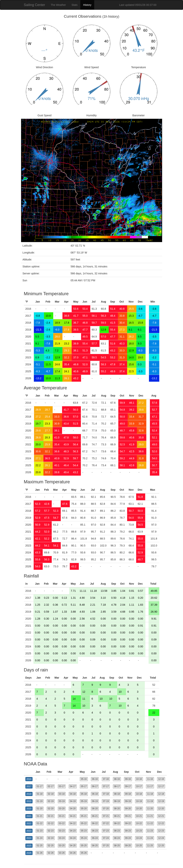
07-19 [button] (106, 801)
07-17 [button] (106, 786)
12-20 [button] (161, 809)
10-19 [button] (139, 801)
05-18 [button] (84, 794)
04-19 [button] (73, 801)
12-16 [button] (161, 779)
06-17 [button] (95, 786)
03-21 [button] (62, 816)
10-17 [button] (139, 786)
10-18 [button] (139, 794)
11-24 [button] (150, 838)
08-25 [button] (117, 846)
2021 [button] (29, 816)
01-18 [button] (40, 794)
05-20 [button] (84, 809)
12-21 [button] (161, 816)
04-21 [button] (73, 816)
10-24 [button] (139, 838)
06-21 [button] (95, 816)
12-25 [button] (161, 846)
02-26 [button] (51, 853)
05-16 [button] (84, 779)
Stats (74, 5)
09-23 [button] (128, 831)
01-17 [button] (40, 786)
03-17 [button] (62, 786)
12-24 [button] (161, 838)
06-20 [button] (95, 809)
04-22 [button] (73, 823)
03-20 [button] (62, 809)
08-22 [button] (117, 823)
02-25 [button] (51, 846)
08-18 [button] (117, 794)
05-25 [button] (84, 846)
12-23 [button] (161, 831)
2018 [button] (29, 794)
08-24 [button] (117, 838)
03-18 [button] (62, 794)
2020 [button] (29, 809)
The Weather (58, 5)
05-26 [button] (84, 853)
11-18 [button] (150, 794)
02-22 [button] (51, 823)
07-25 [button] (106, 846)
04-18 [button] (73, 794)
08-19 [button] (117, 801)
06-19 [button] (95, 801)
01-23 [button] (40, 831)
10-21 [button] (139, 816)
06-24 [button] (95, 838)
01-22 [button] (40, 823)
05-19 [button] (84, 801)
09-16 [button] (128, 779)
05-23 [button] (84, 831)
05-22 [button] (84, 823)
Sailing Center (35, 5)
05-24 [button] (84, 838)
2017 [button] (29, 786)
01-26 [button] (40, 853)
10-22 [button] (139, 823)
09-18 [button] (128, 794)
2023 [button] (29, 831)
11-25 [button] (150, 846)
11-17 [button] (150, 786)
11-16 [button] (150, 779)
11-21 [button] (150, 816)
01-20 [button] (40, 809)
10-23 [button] (139, 831)
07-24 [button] (106, 838)
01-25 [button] (40, 846)
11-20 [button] (150, 809)
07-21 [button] (106, 816)
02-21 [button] (51, 816)
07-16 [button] (106, 779)
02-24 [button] (51, 838)
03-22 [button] (62, 823)
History (87, 5)
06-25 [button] (95, 846)
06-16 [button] (95, 779)
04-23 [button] (73, 831)
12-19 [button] (161, 801)
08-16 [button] (117, 779)
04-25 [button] (73, 846)
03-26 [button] (62, 853)
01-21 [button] (40, 816)
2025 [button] (29, 846)
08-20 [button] (117, 809)
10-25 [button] (139, 846)
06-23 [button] (95, 831)
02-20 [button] (51, 809)
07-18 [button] (106, 794)
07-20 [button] (106, 809)
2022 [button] (29, 823)
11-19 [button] (150, 801)
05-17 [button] (84, 786)
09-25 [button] (128, 846)
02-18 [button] (51, 794)
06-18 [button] (95, 794)
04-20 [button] (73, 809)
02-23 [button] (51, 831)
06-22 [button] (95, 823)
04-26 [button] (73, 853)
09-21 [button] (128, 816)
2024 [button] (29, 838)
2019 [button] (29, 801)
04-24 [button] (73, 838)
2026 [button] (29, 853)
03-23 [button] (62, 831)
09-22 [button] (128, 823)
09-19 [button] (128, 801)
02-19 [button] (51, 801)
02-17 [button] (51, 786)
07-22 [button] (106, 823)
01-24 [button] (40, 838)
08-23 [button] (117, 831)
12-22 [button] (161, 823)
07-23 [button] (106, 831)
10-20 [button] (139, 809)
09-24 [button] (128, 838)
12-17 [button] (161, 786)
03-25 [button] (62, 846)
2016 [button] (29, 779)
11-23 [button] (150, 831)
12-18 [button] (161, 794)
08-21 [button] (117, 816)
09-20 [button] (128, 809)
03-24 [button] (62, 838)
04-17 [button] (73, 786)
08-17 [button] (117, 786)
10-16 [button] (139, 779)
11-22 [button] (150, 823)
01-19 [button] (40, 801)
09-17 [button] (128, 786)
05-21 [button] (84, 816)
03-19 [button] (62, 801)
